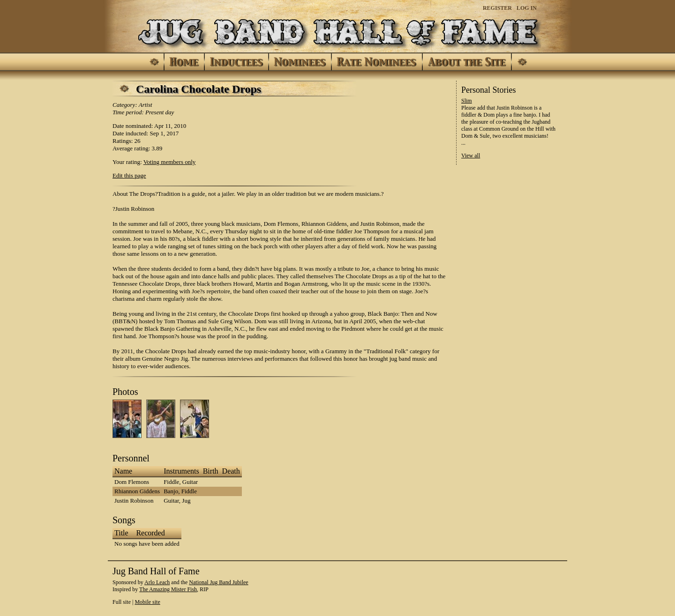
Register (497, 8)
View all (471, 156)
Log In (527, 8)
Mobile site (147, 602)
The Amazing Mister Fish (168, 589)
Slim (467, 101)
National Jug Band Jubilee (218, 582)
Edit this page (129, 175)
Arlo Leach (157, 582)
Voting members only (170, 162)
